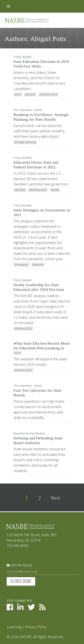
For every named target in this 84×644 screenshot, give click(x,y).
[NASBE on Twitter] (31, 608)
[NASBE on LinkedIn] (20, 608)
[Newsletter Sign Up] (43, 572)
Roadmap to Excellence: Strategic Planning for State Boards (41, 117)
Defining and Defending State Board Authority (38, 440)
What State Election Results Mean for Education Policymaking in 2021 (42, 348)
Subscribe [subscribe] (21, 581)
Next (56, 498)
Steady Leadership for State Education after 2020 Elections (39, 287)
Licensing (14, 627)
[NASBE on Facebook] (10, 608)
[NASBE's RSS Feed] (42, 608)
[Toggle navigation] (9, 6)
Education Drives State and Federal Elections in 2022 (36, 165)
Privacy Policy (36, 627)
